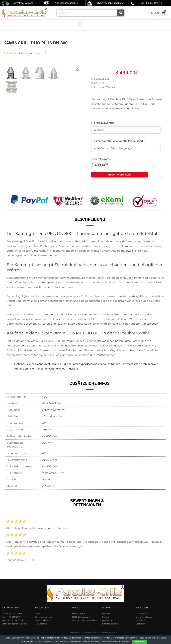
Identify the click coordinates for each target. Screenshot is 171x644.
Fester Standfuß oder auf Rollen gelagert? (118, 141)
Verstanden (140, 642)
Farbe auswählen (103, 123)
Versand (100, 83)
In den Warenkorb (120, 175)
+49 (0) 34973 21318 (151, 3)
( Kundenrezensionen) (32, 53)
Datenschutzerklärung (136, 638)
